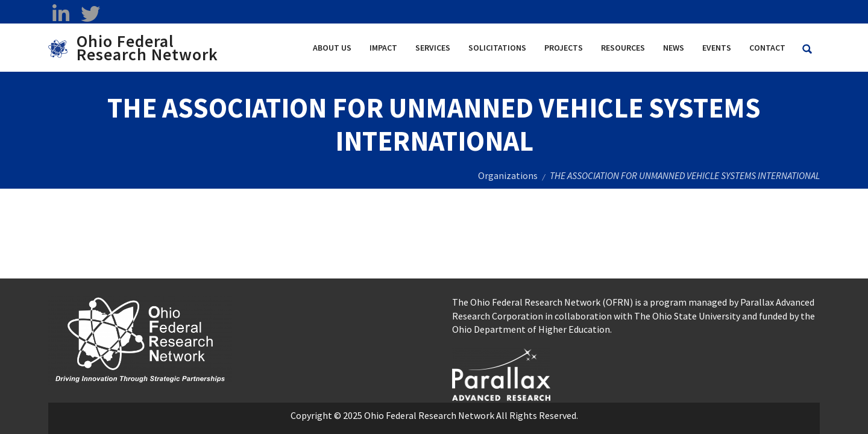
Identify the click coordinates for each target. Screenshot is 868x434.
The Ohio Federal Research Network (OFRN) (542, 302)
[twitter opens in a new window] (90, 14)
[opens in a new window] (501, 373)
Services (433, 48)
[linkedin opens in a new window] (61, 14)
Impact (383, 48)
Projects (564, 48)
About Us (332, 48)
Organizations (508, 175)
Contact (767, 48)
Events (717, 48)
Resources (623, 48)
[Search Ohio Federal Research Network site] (807, 49)
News (674, 48)
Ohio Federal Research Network (147, 48)
